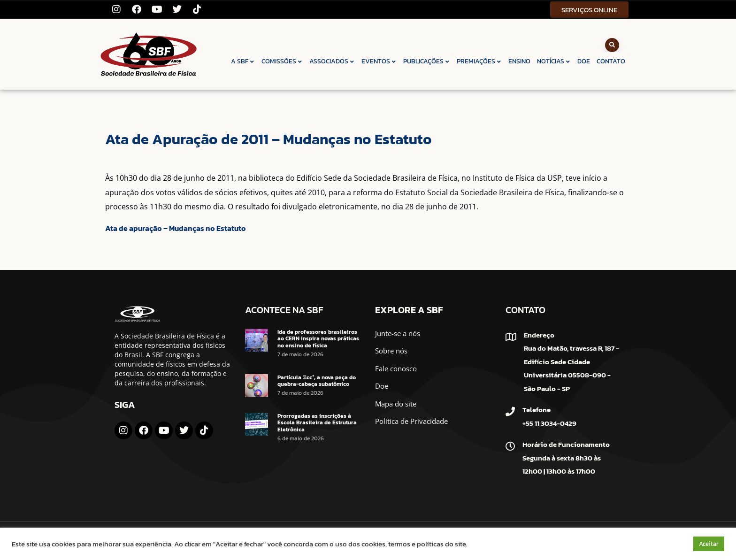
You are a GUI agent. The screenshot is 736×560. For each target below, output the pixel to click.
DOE (584, 61)
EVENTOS (379, 61)
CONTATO (611, 61)
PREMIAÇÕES (479, 61)
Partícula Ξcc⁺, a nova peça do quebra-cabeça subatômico (317, 381)
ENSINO (519, 61)
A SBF (243, 61)
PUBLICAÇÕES (427, 61)
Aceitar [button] (709, 544)
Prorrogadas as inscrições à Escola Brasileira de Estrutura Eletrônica (317, 423)
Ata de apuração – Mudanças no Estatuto (176, 228)
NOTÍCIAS (554, 61)
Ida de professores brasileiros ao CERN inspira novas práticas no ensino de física (318, 339)
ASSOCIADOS (332, 61)
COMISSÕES (282, 61)
